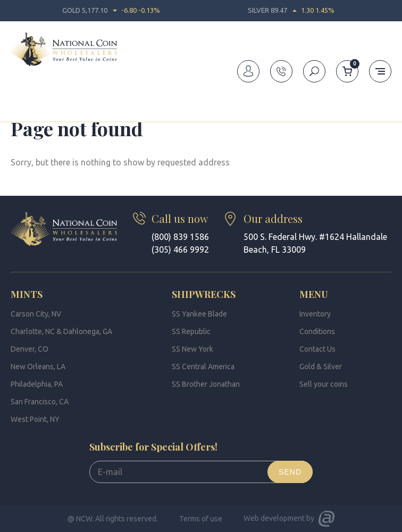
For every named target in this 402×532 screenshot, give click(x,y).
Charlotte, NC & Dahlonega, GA (61, 331)
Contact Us (317, 349)
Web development (274, 518)
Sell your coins (324, 384)
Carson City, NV (36, 314)
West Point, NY (35, 419)
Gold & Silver (321, 367)
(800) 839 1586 (180, 237)
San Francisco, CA (40, 402)
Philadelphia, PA (37, 384)
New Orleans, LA (38, 367)
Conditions (317, 331)
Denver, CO (30, 349)
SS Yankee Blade (199, 314)
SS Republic (191, 331)
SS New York (192, 349)
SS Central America (203, 367)
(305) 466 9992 (180, 250)
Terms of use (201, 519)
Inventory (315, 314)
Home (20, 98)
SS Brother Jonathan (206, 384)
